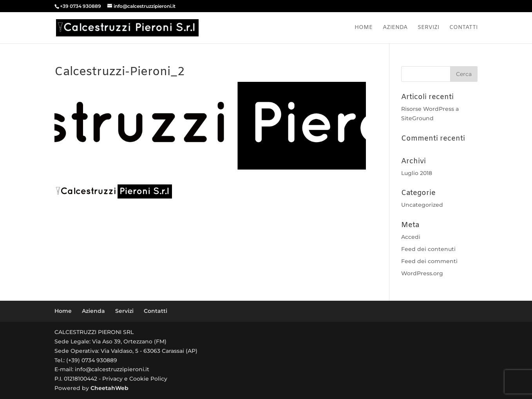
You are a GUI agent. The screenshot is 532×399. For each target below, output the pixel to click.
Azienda (395, 28)
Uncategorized (422, 205)
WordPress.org (422, 273)
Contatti (463, 28)
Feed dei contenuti (428, 249)
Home (364, 28)
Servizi (428, 28)
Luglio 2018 (417, 173)
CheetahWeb (109, 388)
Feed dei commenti (429, 261)
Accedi (411, 237)
